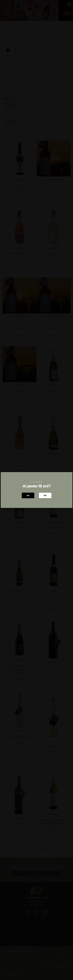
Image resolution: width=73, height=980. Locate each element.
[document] (36, 490)
